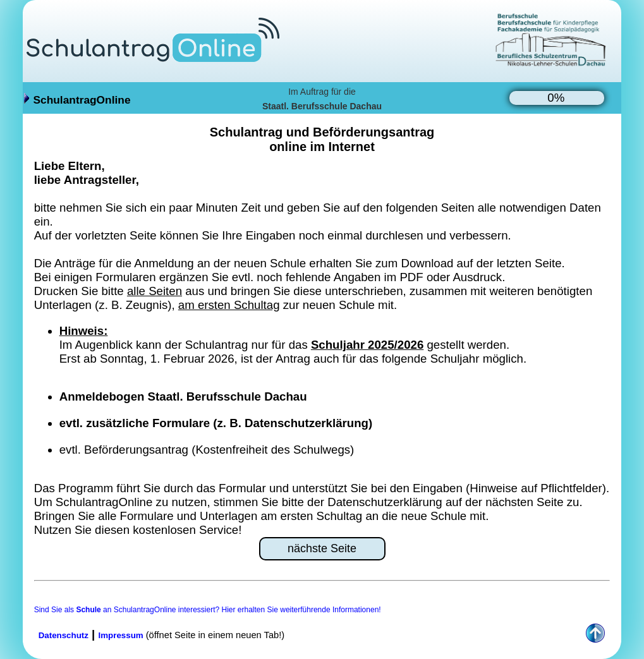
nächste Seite (322, 548)
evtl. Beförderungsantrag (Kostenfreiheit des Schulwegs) (207, 450)
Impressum (121, 635)
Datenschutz (64, 635)
